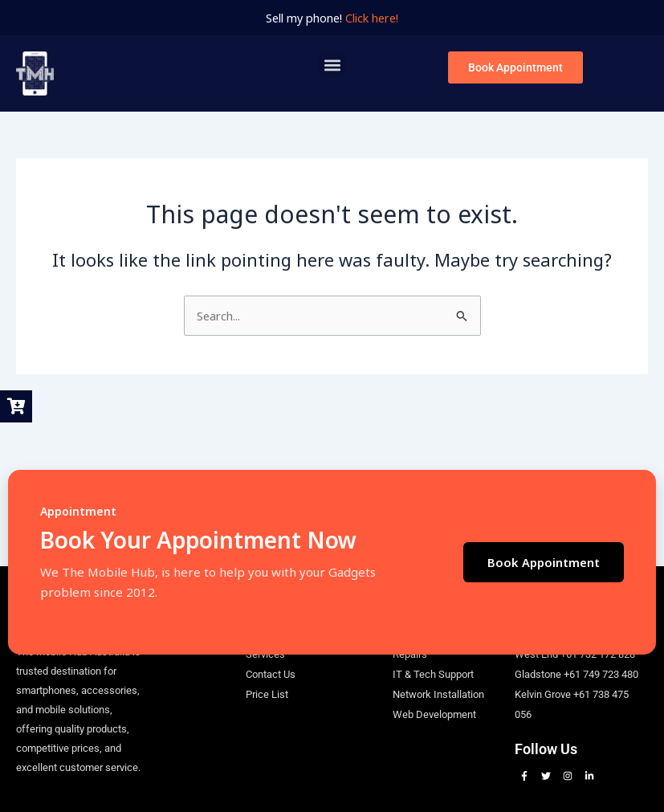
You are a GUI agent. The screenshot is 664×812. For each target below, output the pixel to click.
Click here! (372, 18)
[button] (332, 65)
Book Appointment (544, 562)
